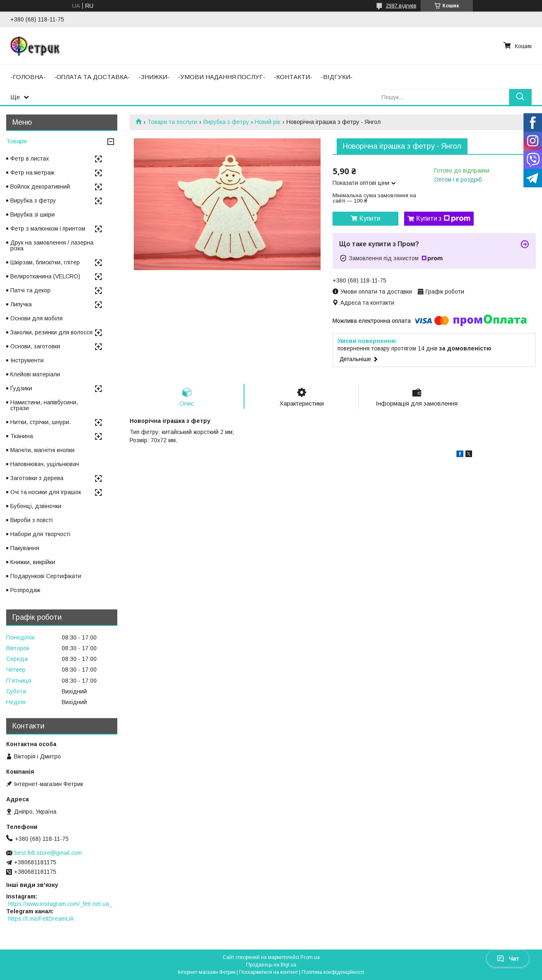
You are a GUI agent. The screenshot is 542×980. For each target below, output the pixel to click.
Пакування (25, 548)
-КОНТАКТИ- (293, 77)
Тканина (22, 436)
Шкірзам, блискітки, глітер (45, 262)
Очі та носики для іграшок (46, 492)
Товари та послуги (172, 122)
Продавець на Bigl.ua (271, 965)
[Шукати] (520, 97)
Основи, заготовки (35, 346)
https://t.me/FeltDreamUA (41, 919)
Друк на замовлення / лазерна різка (52, 245)
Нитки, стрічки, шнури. (41, 422)
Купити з (443, 219)
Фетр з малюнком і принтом (48, 229)
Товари (16, 141)
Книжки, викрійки (33, 562)
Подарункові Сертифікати (46, 576)
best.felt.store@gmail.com (48, 853)
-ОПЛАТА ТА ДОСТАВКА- (92, 77)
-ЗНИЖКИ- (154, 77)
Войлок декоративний (40, 187)
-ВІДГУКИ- (337, 77)
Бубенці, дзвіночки (36, 506)
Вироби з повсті (31, 520)
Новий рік (268, 122)
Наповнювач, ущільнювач (45, 464)
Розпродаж (25, 590)
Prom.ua (310, 957)
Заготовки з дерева (37, 478)
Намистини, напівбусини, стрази (44, 405)
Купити (370, 218)
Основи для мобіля (36, 318)
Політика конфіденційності (333, 972)
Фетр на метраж (32, 173)
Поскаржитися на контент (269, 972)
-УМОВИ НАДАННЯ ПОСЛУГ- (222, 77)
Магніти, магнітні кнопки (42, 450)
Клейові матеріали (35, 374)
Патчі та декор (30, 290)
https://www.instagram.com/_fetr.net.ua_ (60, 904)
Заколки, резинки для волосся (51, 332)
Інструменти (27, 360)
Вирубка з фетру (226, 122)
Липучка (21, 304)
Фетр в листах (30, 159)
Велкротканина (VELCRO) (45, 276)
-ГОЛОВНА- (28, 77)
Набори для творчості (40, 534)
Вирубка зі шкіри (33, 215)
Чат (508, 959)
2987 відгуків (401, 6)
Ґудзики (21, 388)
